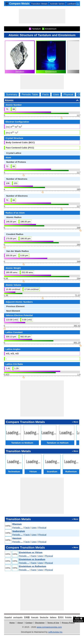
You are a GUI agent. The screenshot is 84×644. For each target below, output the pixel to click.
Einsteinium (51, 71)
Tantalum (20, 71)
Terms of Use (53, 623)
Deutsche (44, 617)
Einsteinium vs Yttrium (31, 552)
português (18, 617)
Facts (46, 95)
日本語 (27, 617)
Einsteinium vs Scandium (32, 559)
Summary (12, 95)
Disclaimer (40, 623)
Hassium (17, 538)
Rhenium (17, 524)
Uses (56, 95)
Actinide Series (57, 4)
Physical (68, 95)
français (35, 617)
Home (12, 623)
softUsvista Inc (55, 632)
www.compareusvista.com (49, 627)
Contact (29, 623)
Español (8, 617)
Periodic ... (17, 527)
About (20, 623)
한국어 (61, 617)
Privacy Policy (68, 623)
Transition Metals (39, 4)
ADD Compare (79, 620)
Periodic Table (30, 95)
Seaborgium (19, 531)
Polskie (68, 617)
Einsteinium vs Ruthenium (32, 566)
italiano (53, 617)
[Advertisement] (42, 16)
